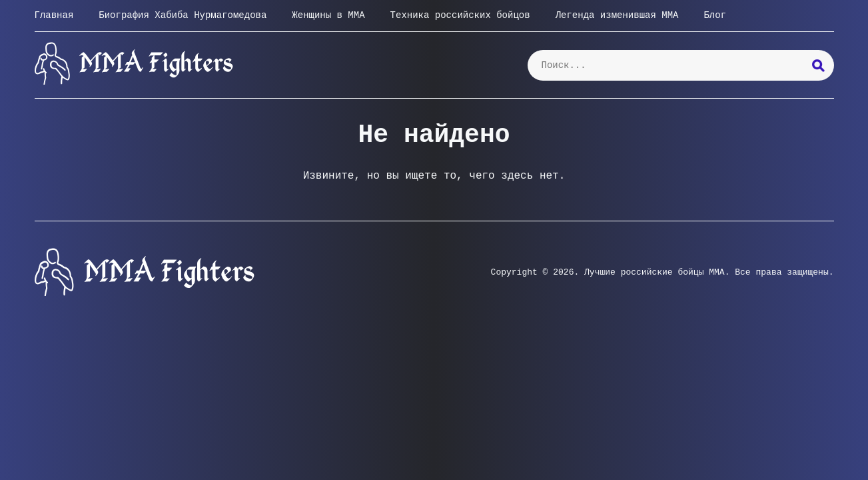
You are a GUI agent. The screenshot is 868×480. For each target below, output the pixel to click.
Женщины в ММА (328, 15)
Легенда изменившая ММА (617, 15)
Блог (715, 15)
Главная (54, 15)
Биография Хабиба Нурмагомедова (183, 15)
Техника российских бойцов (460, 15)
